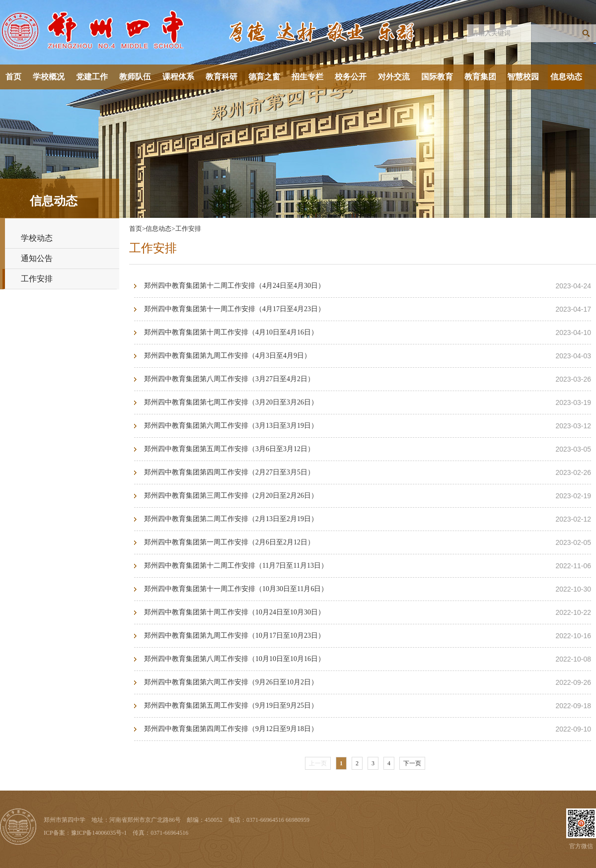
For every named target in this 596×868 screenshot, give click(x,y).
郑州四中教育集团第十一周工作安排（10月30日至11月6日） (236, 589)
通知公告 (37, 258)
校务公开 (351, 77)
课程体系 (178, 77)
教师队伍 (135, 77)
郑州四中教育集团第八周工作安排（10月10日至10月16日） (234, 659)
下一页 (412, 763)
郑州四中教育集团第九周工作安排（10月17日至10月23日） (234, 635)
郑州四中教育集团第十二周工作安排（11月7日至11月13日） (236, 566)
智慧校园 (523, 77)
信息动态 (566, 77)
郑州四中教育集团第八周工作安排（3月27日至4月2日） (229, 379)
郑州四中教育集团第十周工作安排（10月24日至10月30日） (234, 612)
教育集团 (480, 77)
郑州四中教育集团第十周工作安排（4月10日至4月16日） (231, 332)
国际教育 (437, 77)
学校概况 (49, 77)
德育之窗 (264, 77)
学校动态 (37, 238)
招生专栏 (307, 77)
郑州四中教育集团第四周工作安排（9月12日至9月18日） (231, 729)
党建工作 (92, 77)
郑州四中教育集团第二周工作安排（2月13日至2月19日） (231, 519)
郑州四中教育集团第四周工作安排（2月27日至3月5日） (229, 472)
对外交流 (394, 77)
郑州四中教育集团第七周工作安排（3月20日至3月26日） (231, 402)
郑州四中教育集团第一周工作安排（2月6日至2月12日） (229, 542)
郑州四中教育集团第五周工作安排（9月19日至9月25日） (231, 705)
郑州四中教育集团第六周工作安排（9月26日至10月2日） (231, 682)
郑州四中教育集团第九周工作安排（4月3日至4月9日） (227, 356)
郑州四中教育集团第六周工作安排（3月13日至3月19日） (231, 426)
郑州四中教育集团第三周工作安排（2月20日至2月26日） (231, 496)
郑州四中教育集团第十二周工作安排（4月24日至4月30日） (234, 286)
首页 (13, 77)
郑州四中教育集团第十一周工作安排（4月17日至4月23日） (234, 309)
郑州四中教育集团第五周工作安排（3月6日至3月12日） (229, 449)
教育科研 (222, 77)
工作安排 (37, 279)
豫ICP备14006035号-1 (99, 833)
